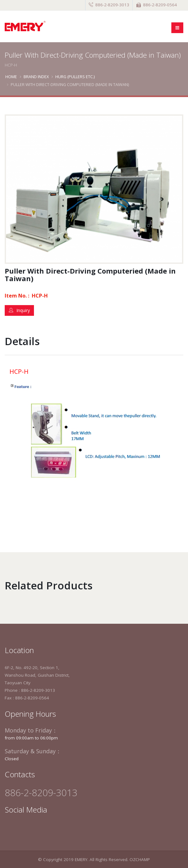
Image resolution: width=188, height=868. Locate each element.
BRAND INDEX (36, 77)
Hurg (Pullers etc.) (75, 77)
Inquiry (19, 310)
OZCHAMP (140, 859)
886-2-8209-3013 (112, 5)
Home (11, 77)
